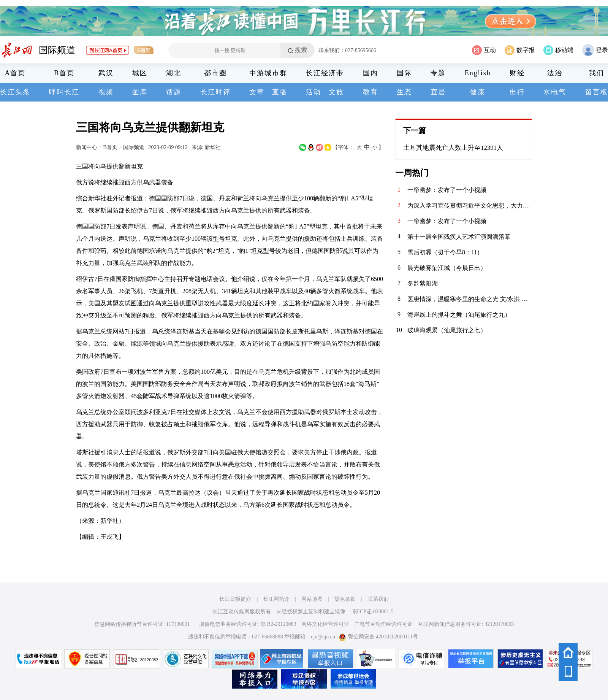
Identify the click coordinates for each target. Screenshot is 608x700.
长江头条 (15, 92)
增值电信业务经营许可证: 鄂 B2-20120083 (248, 624)
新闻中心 (87, 147)
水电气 (555, 92)
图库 (140, 92)
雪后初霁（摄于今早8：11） (445, 252)
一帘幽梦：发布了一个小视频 (447, 190)
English (478, 73)
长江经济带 (325, 73)
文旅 (336, 92)
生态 (404, 92)
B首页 (64, 73)
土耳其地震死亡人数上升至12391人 (453, 148)
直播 (280, 92)
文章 (257, 92)
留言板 (597, 92)
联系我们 (378, 599)
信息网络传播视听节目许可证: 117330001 (142, 624)
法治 (555, 73)
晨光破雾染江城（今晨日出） (447, 268)
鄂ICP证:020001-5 (373, 612)
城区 (140, 73)
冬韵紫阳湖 (423, 283)
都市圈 (215, 73)
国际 (404, 73)
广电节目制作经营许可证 (383, 624)
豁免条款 (345, 599)
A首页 (15, 73)
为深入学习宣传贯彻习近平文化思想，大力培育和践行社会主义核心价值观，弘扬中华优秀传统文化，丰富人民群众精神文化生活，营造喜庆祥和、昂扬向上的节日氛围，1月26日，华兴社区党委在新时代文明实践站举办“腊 (470, 206)
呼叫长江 (64, 92)
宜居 (438, 92)
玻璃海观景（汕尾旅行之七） (447, 330)
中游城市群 (268, 73)
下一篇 (415, 130)
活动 (313, 92)
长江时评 (215, 92)
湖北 (174, 73)
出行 (517, 92)
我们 (597, 73)
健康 (478, 92)
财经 (517, 73)
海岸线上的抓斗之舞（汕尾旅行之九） (459, 315)
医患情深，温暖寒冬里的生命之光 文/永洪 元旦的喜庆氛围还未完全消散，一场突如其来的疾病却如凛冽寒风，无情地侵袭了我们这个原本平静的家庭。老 (470, 299)
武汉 (106, 73)
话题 (174, 92)
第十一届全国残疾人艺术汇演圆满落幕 (459, 237)
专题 (438, 73)
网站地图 (312, 599)
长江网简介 (276, 599)
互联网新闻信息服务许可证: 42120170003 (466, 624)
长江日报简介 (235, 599)
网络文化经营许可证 (325, 624)
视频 (106, 92)
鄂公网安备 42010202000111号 (378, 637)
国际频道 (57, 50)
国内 (370, 73)
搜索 (301, 50)
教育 (370, 92)
